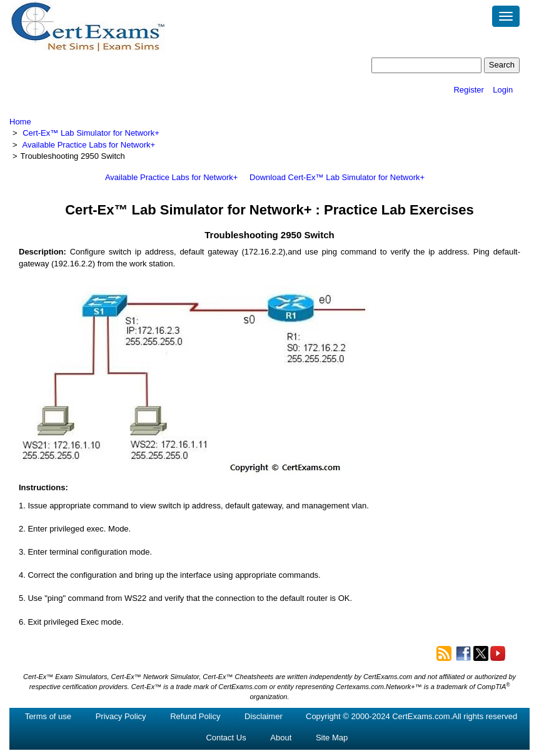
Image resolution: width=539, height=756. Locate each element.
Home (20, 122)
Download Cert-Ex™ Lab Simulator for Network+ (337, 177)
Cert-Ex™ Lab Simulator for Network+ (91, 133)
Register (468, 90)
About (281, 738)
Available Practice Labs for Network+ (89, 145)
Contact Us (226, 738)
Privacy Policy (121, 716)
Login (503, 90)
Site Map (332, 738)
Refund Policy (195, 716)
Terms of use (48, 716)
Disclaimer (264, 716)
